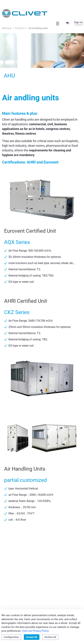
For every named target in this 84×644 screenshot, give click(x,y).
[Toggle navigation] (58, 23)
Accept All (32, 637)
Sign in (78, 22)
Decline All (50, 637)
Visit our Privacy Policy (35, 631)
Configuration (11, 637)
